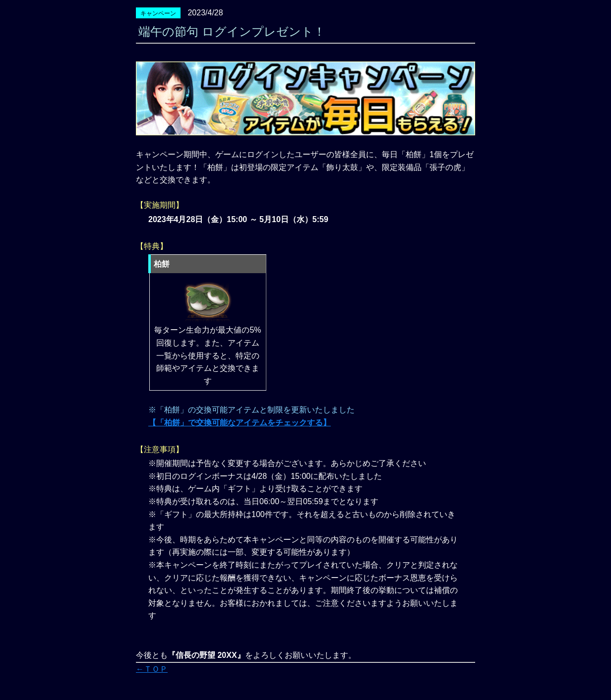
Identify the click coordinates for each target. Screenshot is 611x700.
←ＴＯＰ (152, 669)
